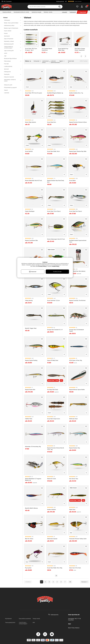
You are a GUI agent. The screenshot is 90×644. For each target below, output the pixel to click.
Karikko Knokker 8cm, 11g (76, 93)
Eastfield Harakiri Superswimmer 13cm (78, 241)
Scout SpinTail (29, 151)
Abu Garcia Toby (74, 479)
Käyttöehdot (8, 619)
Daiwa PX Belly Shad (53, 360)
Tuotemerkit (73, 12)
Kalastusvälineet (7, 12)
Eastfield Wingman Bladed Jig (55, 93)
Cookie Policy (55, 266)
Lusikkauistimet (8, 66)
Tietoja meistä (36, 619)
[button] (77, 1)
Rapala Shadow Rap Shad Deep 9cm (56, 181)
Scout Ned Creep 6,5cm (54, 419)
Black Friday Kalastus (74, 628)
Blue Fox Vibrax (29, 539)
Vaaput (12, 90)
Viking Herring (29, 300)
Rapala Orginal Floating (31, 360)
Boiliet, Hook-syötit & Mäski (12, 23)
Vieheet (11, 18)
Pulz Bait (6, 64)
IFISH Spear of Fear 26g (76, 360)
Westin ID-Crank (51, 479)
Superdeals (82, 12)
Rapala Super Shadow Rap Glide (78, 151)
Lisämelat (7, 93)
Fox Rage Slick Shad (53, 390)
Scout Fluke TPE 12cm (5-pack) (33, 93)
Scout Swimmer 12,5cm (53, 300)
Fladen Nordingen (30, 211)
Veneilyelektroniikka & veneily (21, 12)
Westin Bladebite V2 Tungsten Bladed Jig (33, 479)
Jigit (5, 56)
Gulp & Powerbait (9, 39)
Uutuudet (65, 12)
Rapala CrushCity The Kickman (77, 300)
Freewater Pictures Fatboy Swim (78, 539)
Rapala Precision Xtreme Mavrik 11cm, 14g (56, 449)
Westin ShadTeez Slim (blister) (77, 271)
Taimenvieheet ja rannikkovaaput (12, 47)
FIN (7, 1)
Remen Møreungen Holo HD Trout (56, 239)
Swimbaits (12, 74)
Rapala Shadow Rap (75, 448)
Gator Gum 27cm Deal (75, 568)
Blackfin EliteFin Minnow (31, 508)
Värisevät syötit (8, 85)
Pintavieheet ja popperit (10, 87)
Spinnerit (12, 69)
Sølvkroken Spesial (52, 539)
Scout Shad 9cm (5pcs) (76, 211)
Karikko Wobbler (51, 509)
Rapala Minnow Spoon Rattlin (77, 390)
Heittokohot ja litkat (12, 25)
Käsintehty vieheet (12, 41)
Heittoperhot (7, 72)
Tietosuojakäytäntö (10, 622)
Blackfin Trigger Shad (31, 328)
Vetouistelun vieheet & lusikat (12, 80)
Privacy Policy (42, 266)
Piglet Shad (72, 509)
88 (70, 582)
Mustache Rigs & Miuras (10, 58)
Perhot (12, 33)
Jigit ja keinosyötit (12, 51)
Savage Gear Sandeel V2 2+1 (55, 330)
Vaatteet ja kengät (36, 12)
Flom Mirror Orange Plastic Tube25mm (80, 49)
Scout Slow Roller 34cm (53, 151)
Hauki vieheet (8, 31)
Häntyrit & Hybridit (9, 77)
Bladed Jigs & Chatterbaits (11, 28)
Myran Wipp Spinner (31, 122)
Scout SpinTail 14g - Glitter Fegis (63, 49)
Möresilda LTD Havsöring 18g (33, 447)
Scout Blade (72, 180)
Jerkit (6, 53)
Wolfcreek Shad (73, 419)
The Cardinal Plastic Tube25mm (47, 49)
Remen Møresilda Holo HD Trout (33, 180)
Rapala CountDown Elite (31, 240)
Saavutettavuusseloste (25, 619)
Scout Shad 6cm (52, 122)
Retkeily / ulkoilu (48, 12)
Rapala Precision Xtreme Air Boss (78, 122)
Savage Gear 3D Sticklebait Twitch (76, 330)
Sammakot (7, 36)
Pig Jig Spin (28, 568)
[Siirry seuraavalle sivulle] (84, 582)
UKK (34, 622)
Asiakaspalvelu (60, 1)
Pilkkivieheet (12, 61)
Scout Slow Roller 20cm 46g (55, 568)
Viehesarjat (12, 20)
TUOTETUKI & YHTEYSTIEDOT (23, 623)
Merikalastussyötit (12, 44)
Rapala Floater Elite (30, 390)
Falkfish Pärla (29, 419)
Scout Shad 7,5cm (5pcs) (54, 211)
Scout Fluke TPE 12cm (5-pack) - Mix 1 (31, 49)
